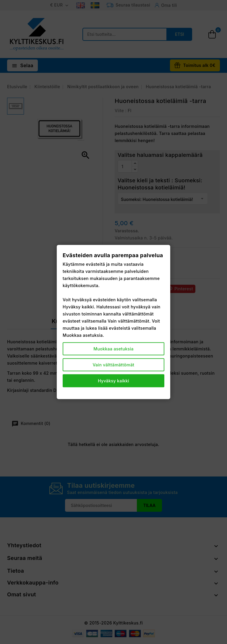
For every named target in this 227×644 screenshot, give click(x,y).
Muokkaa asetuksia (113, 348)
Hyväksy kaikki (113, 380)
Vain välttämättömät (114, 364)
